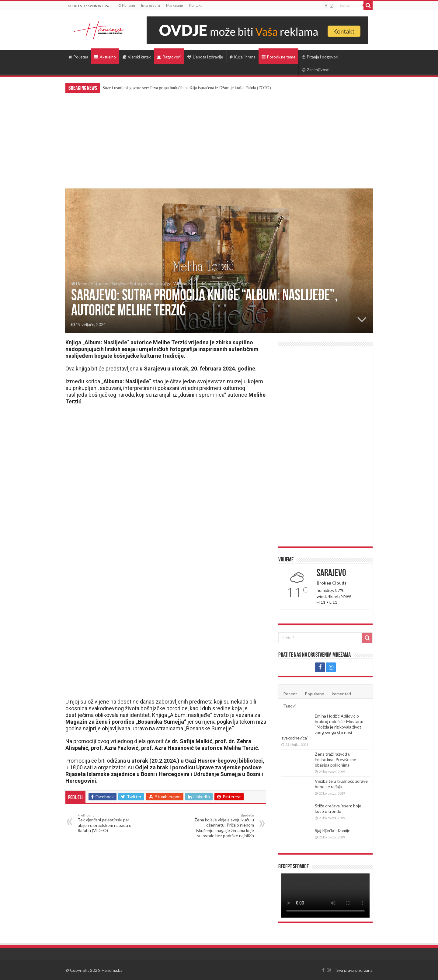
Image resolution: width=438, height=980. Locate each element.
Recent (290, 694)
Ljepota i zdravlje (205, 57)
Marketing (174, 5)
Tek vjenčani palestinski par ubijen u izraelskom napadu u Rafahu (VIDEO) (109, 823)
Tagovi (289, 706)
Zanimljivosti (316, 70)
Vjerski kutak (137, 57)
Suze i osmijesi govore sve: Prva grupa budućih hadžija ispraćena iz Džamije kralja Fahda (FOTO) (187, 88)
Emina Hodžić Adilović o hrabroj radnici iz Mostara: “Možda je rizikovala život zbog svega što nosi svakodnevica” (322, 727)
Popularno (315, 694)
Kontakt (195, 5)
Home (79, 284)
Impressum (151, 5)
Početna (78, 57)
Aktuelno (105, 57)
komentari (341, 694)
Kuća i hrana (243, 57)
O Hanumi (127, 5)
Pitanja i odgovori (320, 57)
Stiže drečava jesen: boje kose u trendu (338, 808)
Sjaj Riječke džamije (333, 830)
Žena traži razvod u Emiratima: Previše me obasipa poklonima (335, 759)
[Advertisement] (219, 139)
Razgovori (169, 57)
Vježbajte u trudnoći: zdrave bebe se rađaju (341, 784)
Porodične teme (278, 57)
